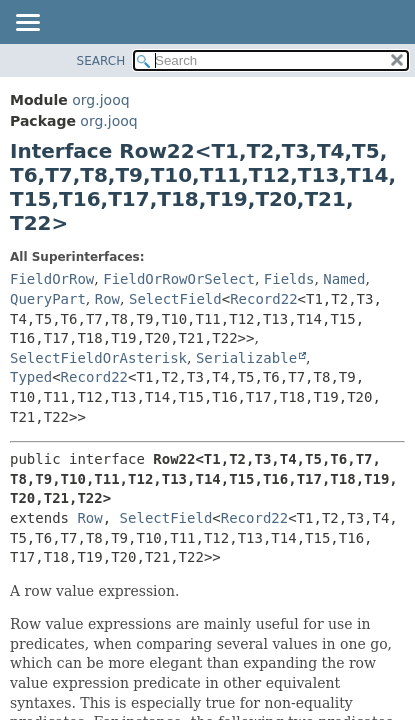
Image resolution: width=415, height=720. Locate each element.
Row (107, 299)
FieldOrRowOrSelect (179, 279)
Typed (31, 377)
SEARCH (101, 61)
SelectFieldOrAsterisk (98, 358)
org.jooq (100, 100)
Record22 (263, 299)
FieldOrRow (52, 279)
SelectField (175, 299)
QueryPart (48, 299)
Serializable (246, 358)
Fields (289, 279)
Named (344, 279)
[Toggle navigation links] (27, 24)
